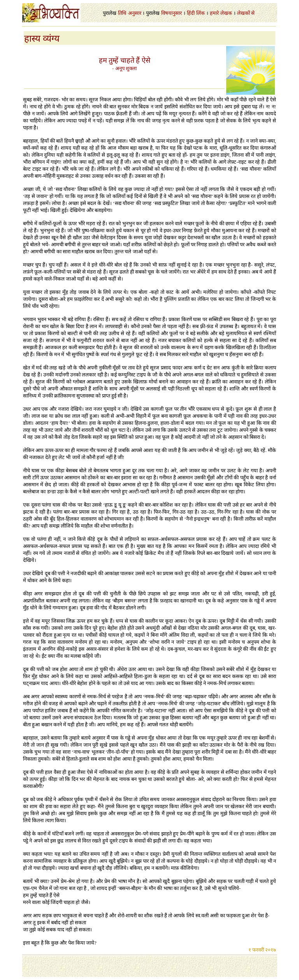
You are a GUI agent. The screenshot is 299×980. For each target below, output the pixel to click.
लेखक (226, 13)
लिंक (201, 13)
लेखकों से (246, 13)
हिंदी (191, 13)
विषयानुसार (171, 13)
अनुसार (135, 13)
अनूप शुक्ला (126, 68)
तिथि (122, 13)
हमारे (214, 13)
